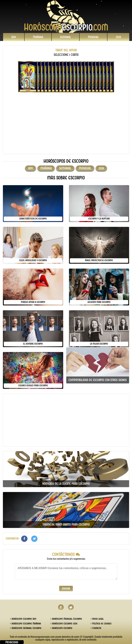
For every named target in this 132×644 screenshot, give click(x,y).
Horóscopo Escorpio (61, 628)
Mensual (93, 37)
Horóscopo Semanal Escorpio (26, 628)
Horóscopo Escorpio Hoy (23, 619)
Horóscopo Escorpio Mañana (25, 624)
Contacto (96, 628)
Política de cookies (101, 624)
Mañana (38, 37)
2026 (118, 37)
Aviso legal (97, 619)
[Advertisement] (66, 126)
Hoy (14, 37)
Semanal (66, 37)
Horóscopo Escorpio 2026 (64, 624)
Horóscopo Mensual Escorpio (66, 619)
